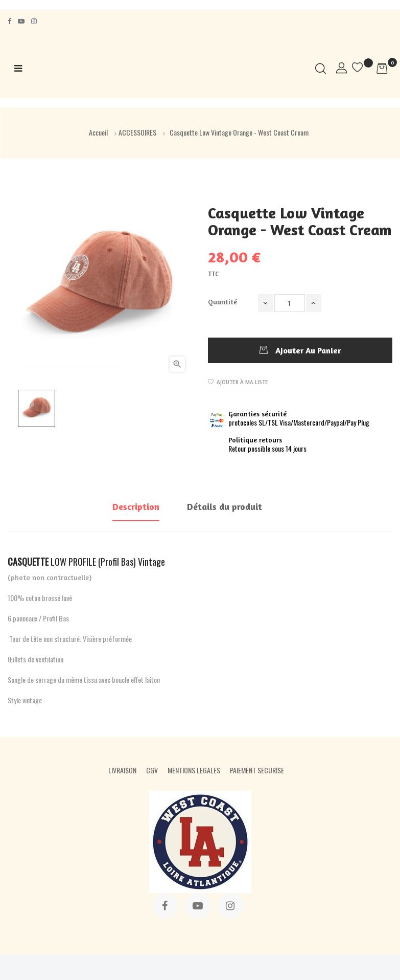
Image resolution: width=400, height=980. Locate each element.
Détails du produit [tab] (225, 506)
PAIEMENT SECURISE (257, 770)
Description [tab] (136, 506)
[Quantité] (290, 303)
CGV (152, 770)
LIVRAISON (122, 770)
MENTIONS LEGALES (194, 770)
